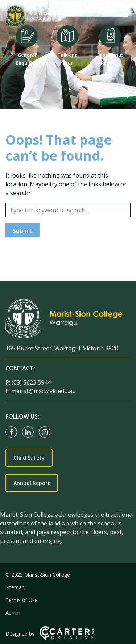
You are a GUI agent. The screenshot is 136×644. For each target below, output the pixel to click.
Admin (13, 613)
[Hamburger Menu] (127, 13)
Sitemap (15, 587)
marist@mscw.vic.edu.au (44, 391)
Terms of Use (22, 600)
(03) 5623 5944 (31, 382)
